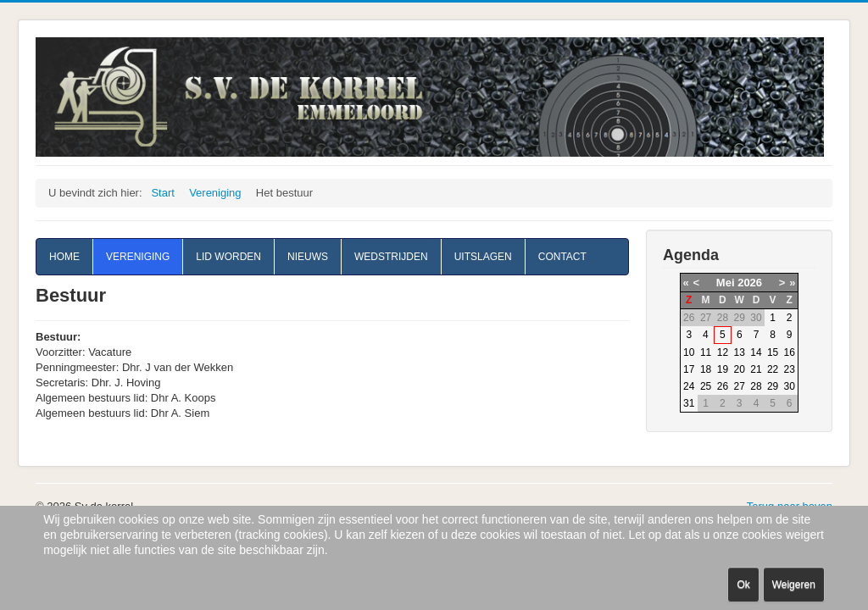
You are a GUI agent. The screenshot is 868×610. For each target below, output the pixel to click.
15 (773, 352)
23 (790, 369)
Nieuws (308, 257)
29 (773, 386)
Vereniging (138, 257)
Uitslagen (483, 257)
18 (706, 369)
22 (773, 369)
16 (790, 352)
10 (689, 352)
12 (723, 352)
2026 (750, 283)
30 (790, 386)
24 (689, 386)
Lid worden (228, 257)
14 (756, 352)
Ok (743, 585)
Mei (726, 283)
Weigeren (794, 585)
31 (689, 403)
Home (64, 257)
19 (723, 369)
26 (723, 386)
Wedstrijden (391, 257)
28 (756, 386)
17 (689, 369)
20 (740, 369)
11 (706, 352)
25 (706, 386)
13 (740, 352)
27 (740, 386)
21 (756, 369)
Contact (562, 257)
